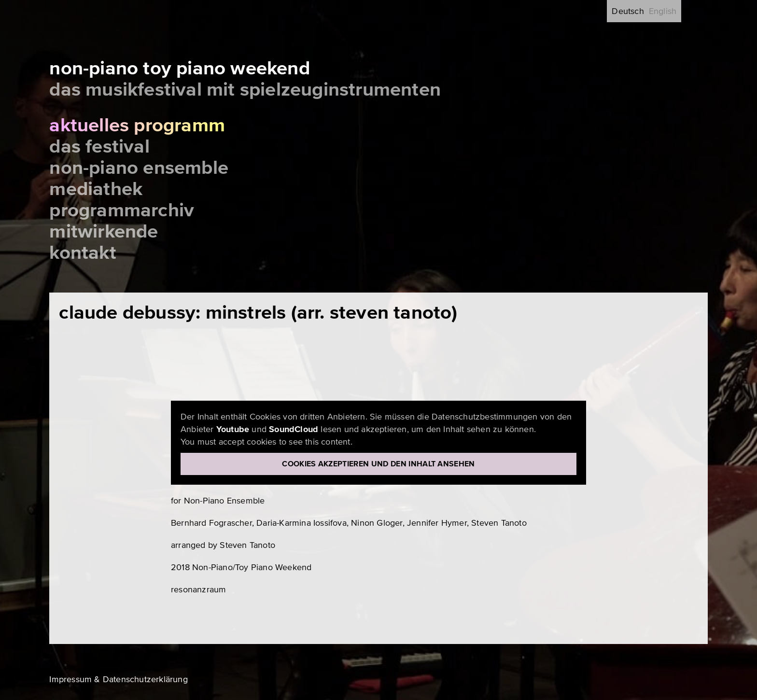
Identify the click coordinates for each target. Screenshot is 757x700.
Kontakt (83, 253)
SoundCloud (294, 429)
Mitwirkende (104, 231)
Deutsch (628, 11)
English (663, 11)
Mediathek (96, 189)
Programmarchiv (122, 210)
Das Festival (99, 147)
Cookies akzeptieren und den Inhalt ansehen (378, 464)
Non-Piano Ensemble (139, 168)
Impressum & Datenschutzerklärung (118, 679)
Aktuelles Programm (137, 125)
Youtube (233, 429)
